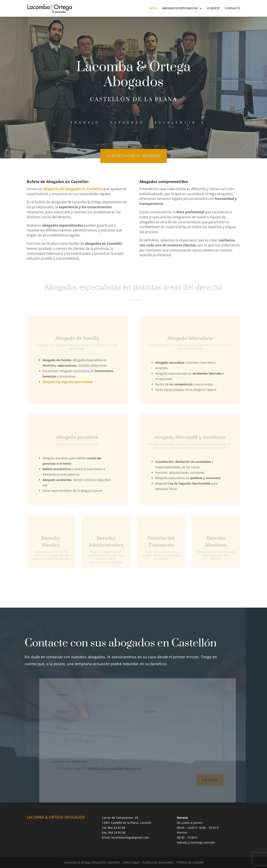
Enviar (215, 780)
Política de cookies (190, 862)
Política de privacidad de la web (120, 768)
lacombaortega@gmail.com (130, 837)
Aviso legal (131, 862)
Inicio (153, 9)
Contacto (233, 9)
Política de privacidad (158, 862)
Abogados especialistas (180, 9)
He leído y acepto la (101, 768)
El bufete (213, 9)
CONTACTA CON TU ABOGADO (134, 156)
